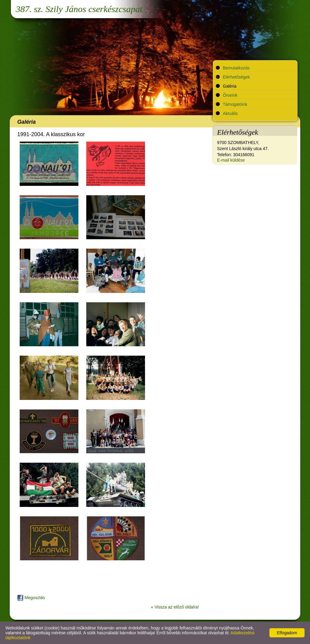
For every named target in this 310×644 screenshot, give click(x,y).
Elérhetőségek (236, 77)
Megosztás (31, 598)
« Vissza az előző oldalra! (175, 607)
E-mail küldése (231, 160)
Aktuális (230, 113)
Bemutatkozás (236, 68)
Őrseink (230, 95)
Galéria (230, 86)
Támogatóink (235, 104)
